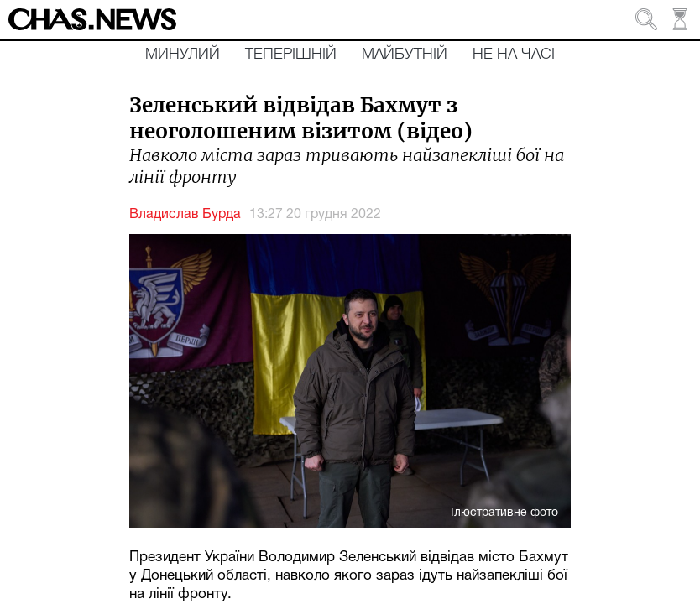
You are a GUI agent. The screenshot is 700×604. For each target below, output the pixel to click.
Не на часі (514, 55)
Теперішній (291, 55)
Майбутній (405, 55)
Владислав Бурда (185, 215)
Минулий (183, 55)
